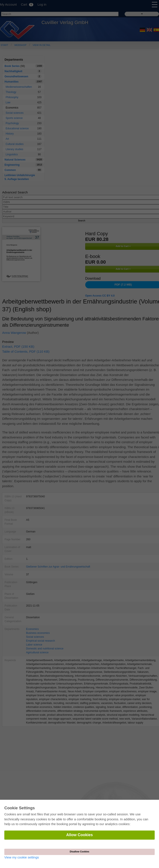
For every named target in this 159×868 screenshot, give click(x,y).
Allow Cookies (79, 835)
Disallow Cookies (79, 852)
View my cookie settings (22, 857)
